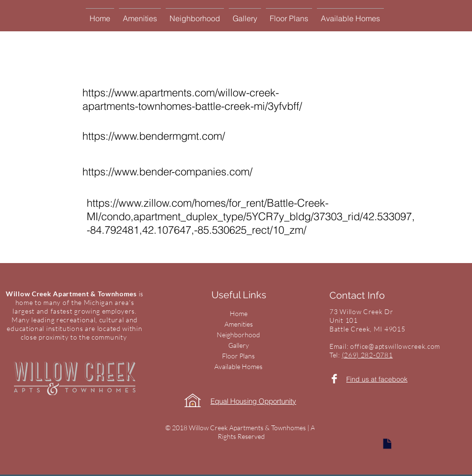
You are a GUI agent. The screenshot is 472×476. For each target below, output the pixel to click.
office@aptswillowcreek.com (395, 346)
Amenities (239, 324)
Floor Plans (238, 356)
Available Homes (238, 366)
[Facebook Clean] (334, 379)
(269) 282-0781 (367, 355)
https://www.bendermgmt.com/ (154, 136)
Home (239, 313)
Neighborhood (238, 335)
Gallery (239, 345)
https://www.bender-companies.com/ (167, 172)
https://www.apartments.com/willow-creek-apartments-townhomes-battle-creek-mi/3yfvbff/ (192, 99)
